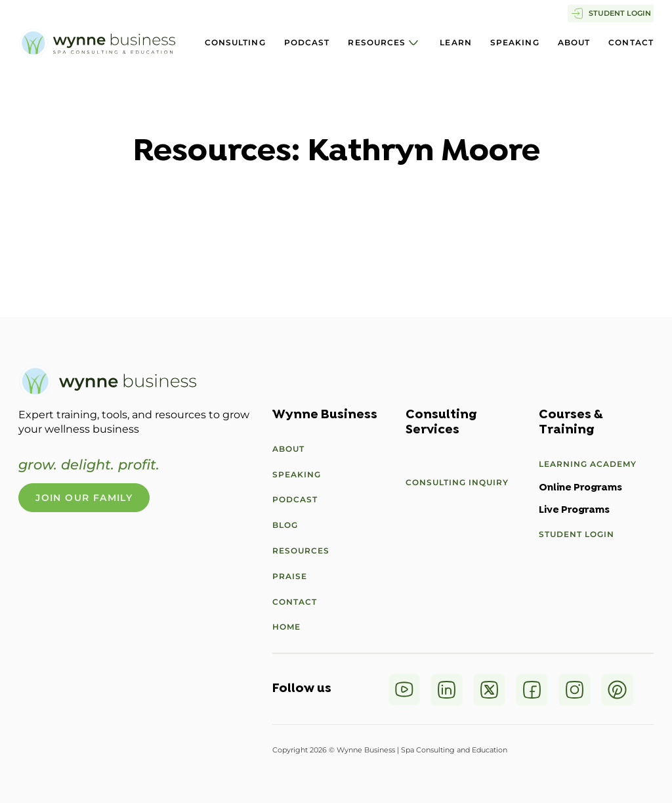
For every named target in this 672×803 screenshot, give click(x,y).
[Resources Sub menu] (413, 43)
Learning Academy (588, 464)
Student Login (577, 534)
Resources (377, 42)
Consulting (235, 42)
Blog (285, 525)
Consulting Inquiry (457, 482)
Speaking (515, 42)
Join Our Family (84, 498)
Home (286, 627)
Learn (456, 42)
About (574, 42)
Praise (290, 576)
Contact (631, 42)
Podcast (307, 42)
